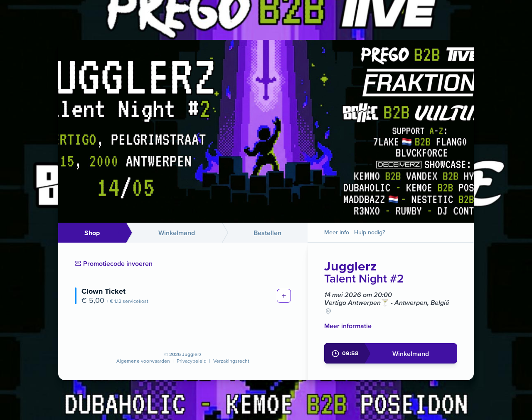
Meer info (337, 232)
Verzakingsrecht (231, 361)
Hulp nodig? (370, 232)
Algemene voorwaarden (143, 361)
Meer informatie (348, 326)
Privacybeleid (192, 361)
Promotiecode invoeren (114, 263)
